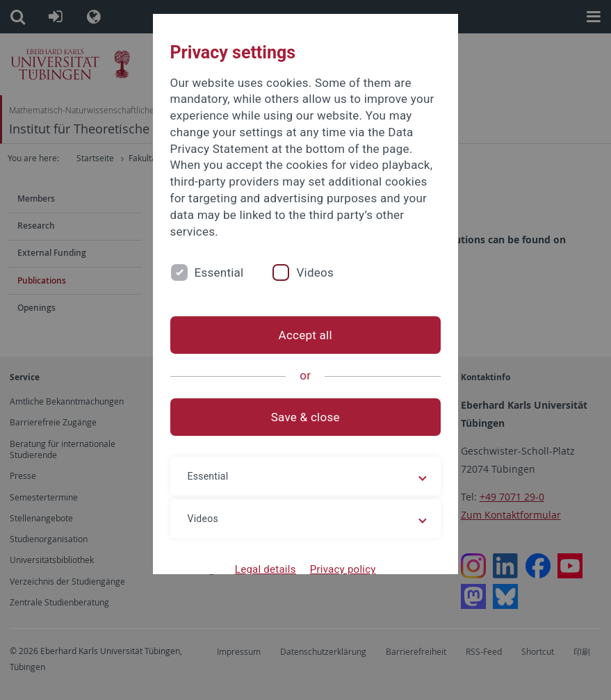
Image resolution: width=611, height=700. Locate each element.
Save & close (305, 417)
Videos (316, 272)
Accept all (305, 335)
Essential (219, 272)
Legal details (266, 569)
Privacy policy (343, 569)
